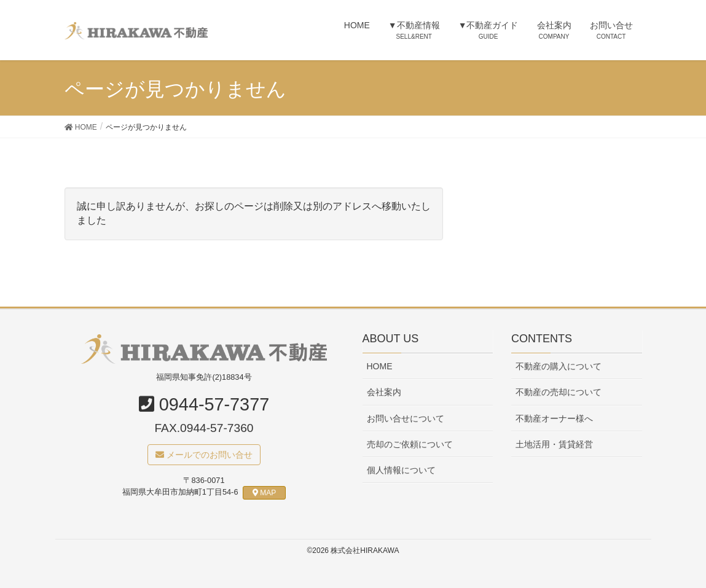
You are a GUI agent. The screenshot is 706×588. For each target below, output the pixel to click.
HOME (380, 367)
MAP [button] (265, 493)
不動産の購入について (559, 367)
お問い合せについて (406, 418)
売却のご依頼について (410, 444)
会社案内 (384, 393)
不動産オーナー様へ (554, 418)
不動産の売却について (559, 393)
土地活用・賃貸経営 (554, 444)
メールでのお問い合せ (204, 455)
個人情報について (401, 470)
